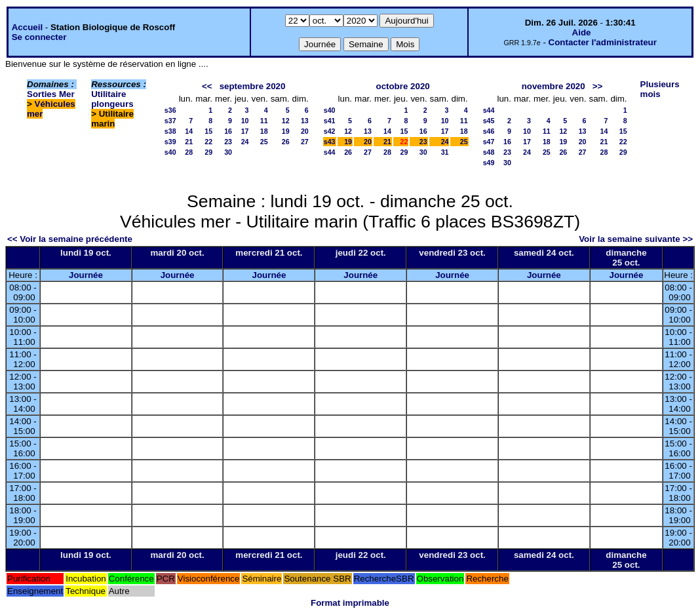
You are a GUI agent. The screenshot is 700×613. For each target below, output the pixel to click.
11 (264, 121)
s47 (489, 142)
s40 (170, 152)
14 (189, 131)
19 (286, 131)
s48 (489, 152)
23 (228, 142)
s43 (330, 142)
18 (264, 131)
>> (598, 86)
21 (189, 142)
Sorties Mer (51, 94)
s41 (330, 121)
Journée (86, 275)
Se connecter (39, 37)
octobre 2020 (402, 86)
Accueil (27, 27)
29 (208, 152)
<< (207, 86)
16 (228, 131)
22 (208, 142)
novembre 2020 (554, 86)
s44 (330, 152)
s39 (170, 142)
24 (245, 142)
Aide (582, 32)
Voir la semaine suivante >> (636, 239)
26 (286, 142)
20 (305, 131)
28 (189, 152)
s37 (170, 121)
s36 (170, 110)
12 (286, 121)
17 (245, 131)
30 (228, 152)
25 (264, 142)
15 (208, 131)
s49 (489, 163)
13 (305, 121)
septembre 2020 (253, 86)
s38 (170, 131)
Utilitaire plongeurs (112, 99)
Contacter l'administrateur (603, 42)
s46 (489, 131)
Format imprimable (350, 603)
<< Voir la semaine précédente (70, 239)
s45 (489, 121)
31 (445, 152)
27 (305, 142)
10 (245, 121)
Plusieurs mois (660, 89)
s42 (330, 131)
